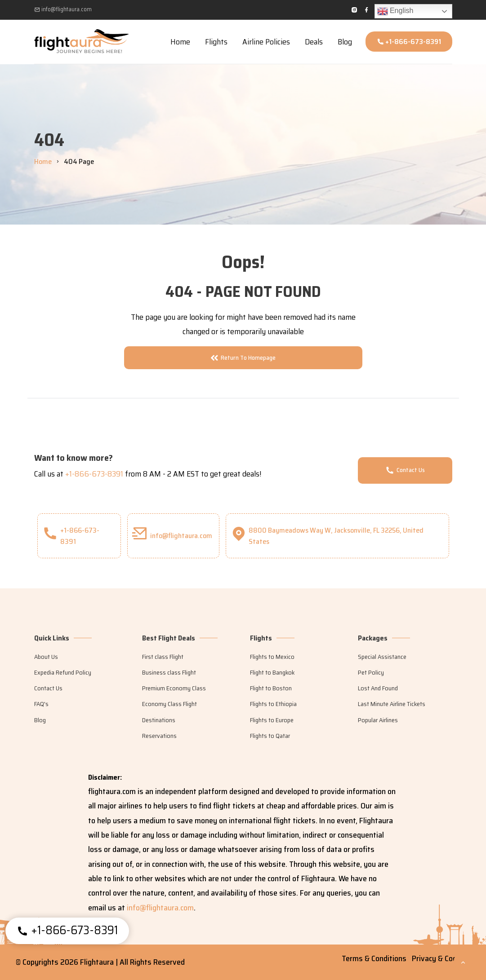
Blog (345, 42)
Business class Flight (169, 672)
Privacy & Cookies (441, 958)
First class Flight (163, 657)
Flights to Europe (272, 720)
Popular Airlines (378, 720)
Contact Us (405, 470)
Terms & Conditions (374, 958)
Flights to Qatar (270, 736)
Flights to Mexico (272, 657)
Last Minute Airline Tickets (392, 704)
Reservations (159, 736)
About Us (46, 657)
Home (180, 42)
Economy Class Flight (169, 704)
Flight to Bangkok (272, 672)
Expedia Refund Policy (63, 672)
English (395, 11)
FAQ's (41, 704)
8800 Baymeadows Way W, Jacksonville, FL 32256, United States (327, 536)
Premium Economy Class (174, 688)
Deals (314, 42)
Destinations (159, 720)
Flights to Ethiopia (273, 704)
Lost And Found (378, 688)
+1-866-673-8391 (409, 42)
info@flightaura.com (63, 9)
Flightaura (98, 962)
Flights (216, 42)
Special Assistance (382, 657)
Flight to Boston (271, 688)
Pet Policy (371, 672)
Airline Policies (266, 42)
